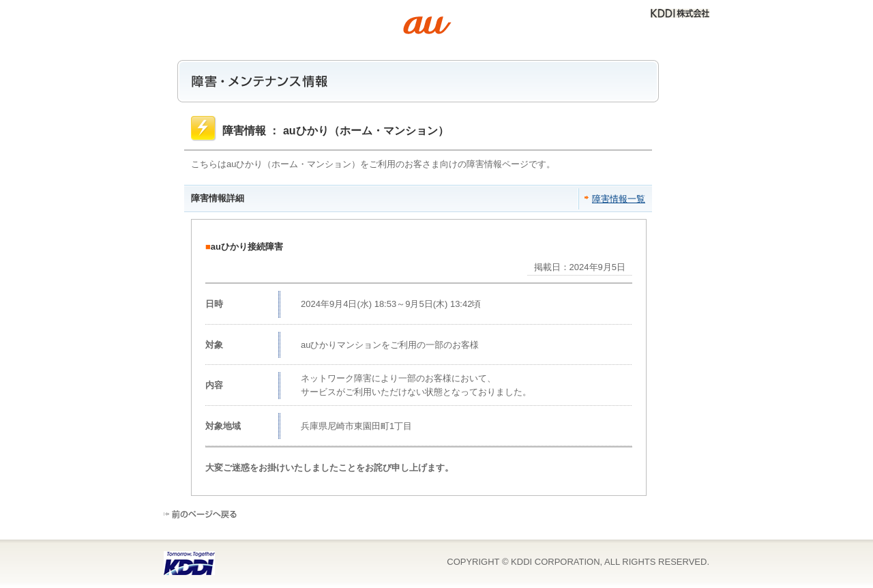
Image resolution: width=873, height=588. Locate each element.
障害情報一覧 (619, 199)
